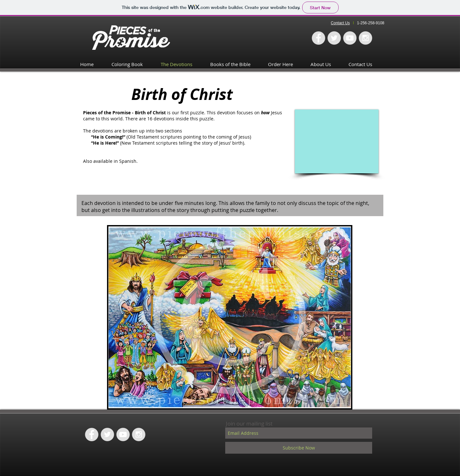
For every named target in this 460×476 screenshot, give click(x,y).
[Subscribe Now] (299, 448)
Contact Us (340, 23)
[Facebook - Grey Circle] (318, 38)
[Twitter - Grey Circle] (334, 38)
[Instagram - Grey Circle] (365, 38)
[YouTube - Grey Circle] (350, 38)
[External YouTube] (337, 141)
